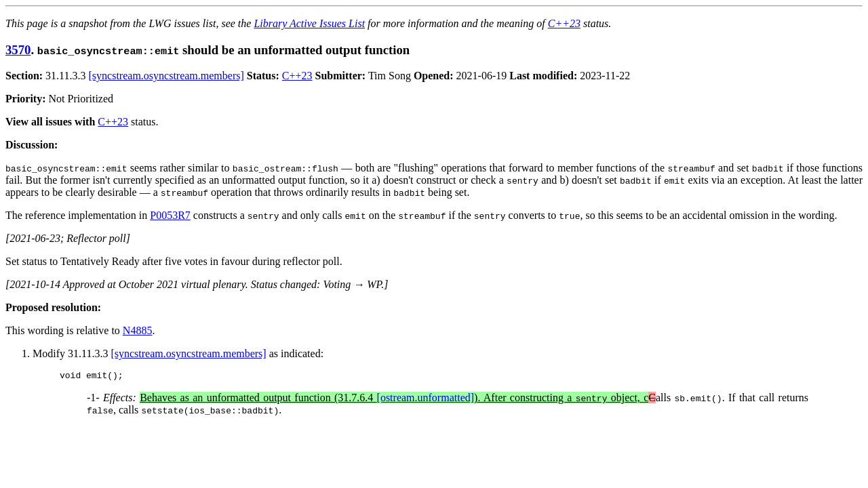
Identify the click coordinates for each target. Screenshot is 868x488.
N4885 (138, 330)
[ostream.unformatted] (426, 400)
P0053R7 (170, 215)
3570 (18, 50)
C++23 (564, 23)
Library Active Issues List (309, 23)
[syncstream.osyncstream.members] (166, 76)
